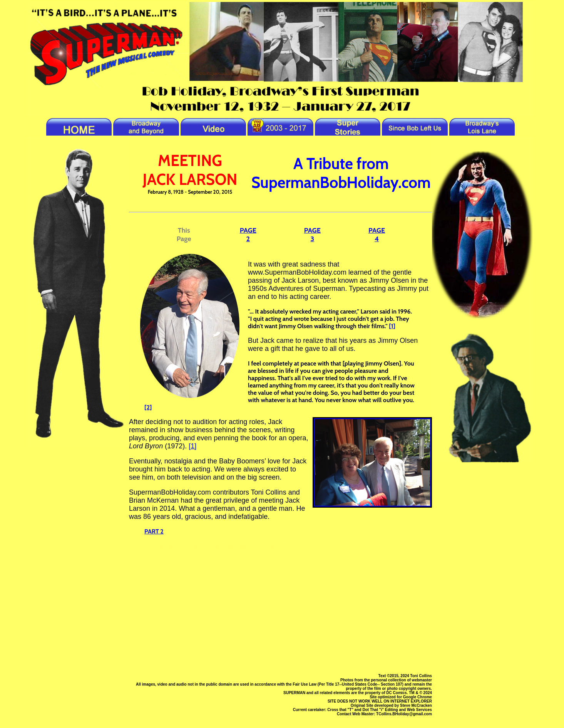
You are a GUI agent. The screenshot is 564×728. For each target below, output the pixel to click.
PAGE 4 (377, 235)
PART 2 (154, 531)
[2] (148, 407)
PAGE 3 (312, 235)
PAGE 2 (248, 235)
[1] (392, 326)
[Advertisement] (280, 611)
